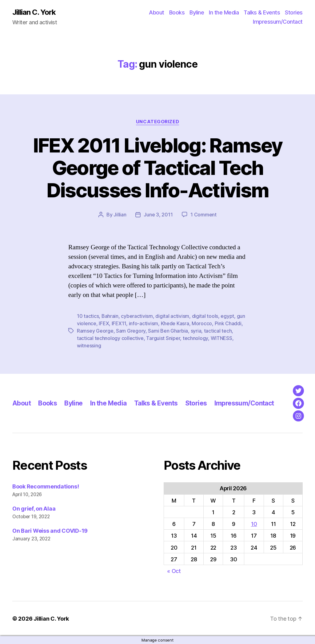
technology (195, 338)
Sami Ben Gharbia (168, 331)
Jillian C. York (34, 12)
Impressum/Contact (278, 22)
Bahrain (110, 316)
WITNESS (221, 338)
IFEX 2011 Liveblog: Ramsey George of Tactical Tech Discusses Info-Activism (158, 168)
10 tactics (88, 316)
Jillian (120, 215)
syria (196, 331)
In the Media (224, 12)
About (157, 12)
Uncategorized (157, 122)
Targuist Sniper (163, 338)
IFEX (104, 323)
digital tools (205, 316)
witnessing (89, 346)
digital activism (172, 316)
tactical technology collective (110, 338)
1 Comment (203, 215)
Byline (197, 12)
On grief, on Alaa (34, 509)
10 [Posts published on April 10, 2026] (254, 524)
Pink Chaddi (228, 323)
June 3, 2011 (158, 215)
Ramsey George (95, 331)
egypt (227, 316)
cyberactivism (137, 316)
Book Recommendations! (46, 486)
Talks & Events (262, 12)
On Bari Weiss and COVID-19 (50, 531)
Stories (294, 12)
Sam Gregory (131, 331)
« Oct (174, 571)
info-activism (144, 323)
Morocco (202, 323)
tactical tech (218, 331)
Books (177, 12)
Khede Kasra (175, 323)
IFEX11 (119, 323)
